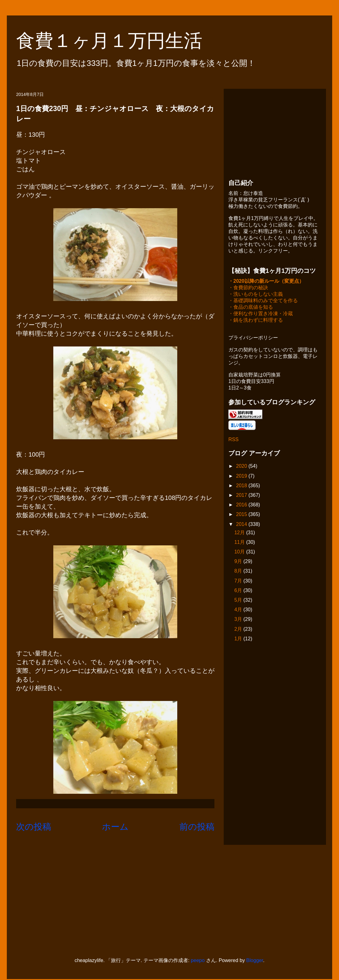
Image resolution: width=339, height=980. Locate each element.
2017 (242, 496)
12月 (240, 533)
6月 (239, 591)
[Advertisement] (275, 132)
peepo (198, 961)
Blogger (255, 961)
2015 (242, 515)
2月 (239, 630)
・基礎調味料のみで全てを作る (263, 301)
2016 (242, 505)
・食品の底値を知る (251, 308)
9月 (239, 562)
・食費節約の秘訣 (248, 288)
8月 (239, 572)
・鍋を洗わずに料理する (256, 321)
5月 (239, 601)
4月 (239, 610)
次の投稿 (34, 827)
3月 (239, 620)
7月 (239, 581)
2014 (242, 525)
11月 (240, 543)
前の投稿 (197, 827)
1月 (239, 639)
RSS (233, 440)
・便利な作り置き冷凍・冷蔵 (261, 314)
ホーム (115, 827)
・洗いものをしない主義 (256, 295)
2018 (242, 486)
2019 (242, 477)
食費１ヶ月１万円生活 (119, 41)
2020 (242, 467)
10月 (240, 552)
